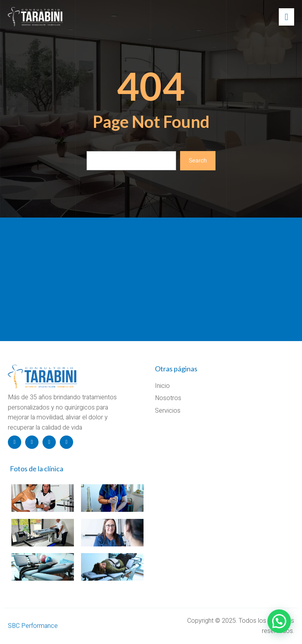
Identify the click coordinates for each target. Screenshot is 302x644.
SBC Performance (33, 626)
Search (198, 161)
